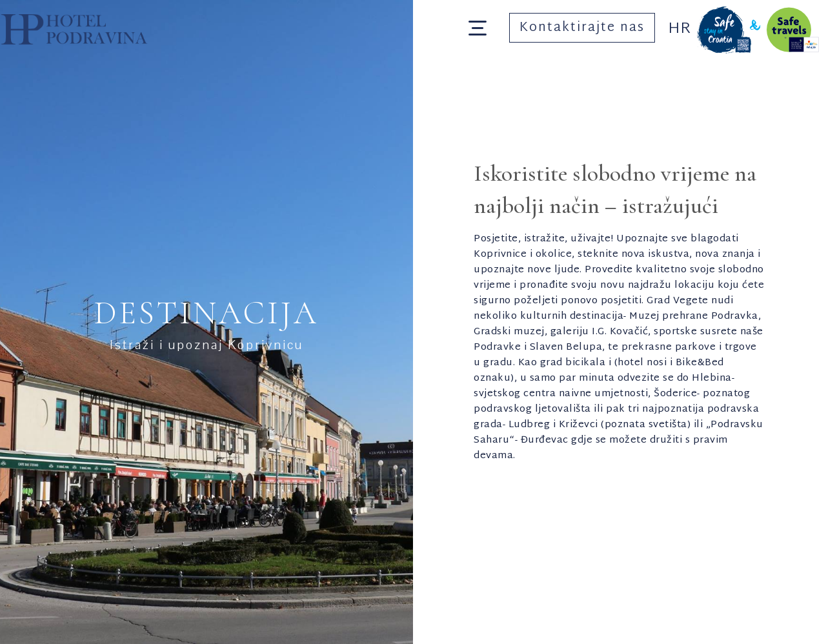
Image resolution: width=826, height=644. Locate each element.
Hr (679, 29)
